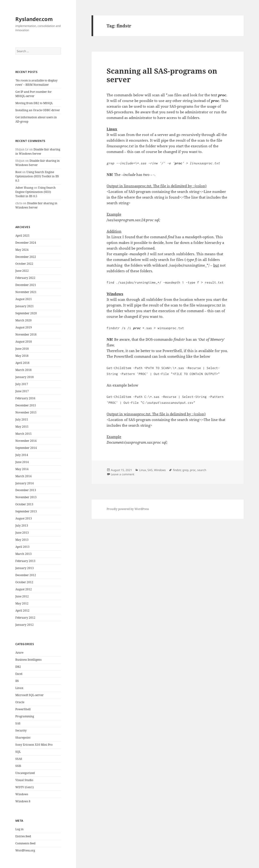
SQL (18, 752)
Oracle (20, 702)
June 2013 (22, 533)
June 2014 (22, 462)
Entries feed (23, 836)
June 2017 (22, 391)
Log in (19, 829)
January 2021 (25, 306)
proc (193, 470)
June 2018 (22, 349)
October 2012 (24, 582)
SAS (18, 723)
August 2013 (24, 518)
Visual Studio (24, 780)
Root (18, 172)
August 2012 (24, 589)
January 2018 (25, 377)
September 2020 (26, 313)
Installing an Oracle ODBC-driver (38, 110)
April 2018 (22, 363)
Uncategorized (25, 773)
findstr (177, 470)
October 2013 (24, 504)
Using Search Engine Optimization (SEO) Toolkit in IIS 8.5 (37, 176)
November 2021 (26, 292)
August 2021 (24, 299)
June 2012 (22, 596)
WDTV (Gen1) (25, 787)
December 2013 (26, 490)
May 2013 (22, 540)
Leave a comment (123, 474)
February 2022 (25, 278)
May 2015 (22, 427)
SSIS (18, 766)
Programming (25, 716)
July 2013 (22, 525)
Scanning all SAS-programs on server (162, 75)
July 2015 (22, 419)
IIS (17, 681)
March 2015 (23, 434)
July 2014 (22, 455)
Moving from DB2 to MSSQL (34, 103)
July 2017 (22, 384)
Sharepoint (23, 738)
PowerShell (23, 709)
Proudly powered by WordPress (128, 509)
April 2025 (22, 236)
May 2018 (22, 356)
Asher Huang (24, 188)
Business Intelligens (28, 660)
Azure (19, 653)
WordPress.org (25, 850)
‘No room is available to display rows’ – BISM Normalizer (36, 83)
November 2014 (26, 441)
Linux (19, 688)
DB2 (18, 667)
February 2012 (25, 618)
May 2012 (22, 603)
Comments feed (25, 843)
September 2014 (26, 448)
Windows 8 (23, 801)
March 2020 (23, 320)
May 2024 (22, 250)
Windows (22, 794)
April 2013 (22, 547)
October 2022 (24, 264)
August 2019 (24, 327)
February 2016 (25, 398)
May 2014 (22, 469)
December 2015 (26, 405)
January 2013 (25, 568)
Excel (19, 674)
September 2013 (26, 511)
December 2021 (26, 285)
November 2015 (26, 412)
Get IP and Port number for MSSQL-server (33, 94)
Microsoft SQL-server (29, 695)
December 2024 (26, 243)
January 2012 (25, 625)
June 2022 (22, 271)
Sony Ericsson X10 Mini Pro (34, 745)
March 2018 (23, 370)
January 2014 (25, 483)
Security (21, 730)
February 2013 (25, 561)
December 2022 (26, 257)
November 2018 (26, 334)
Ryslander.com (34, 19)
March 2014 (23, 476)
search (202, 470)
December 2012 (26, 575)
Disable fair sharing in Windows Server (38, 151)
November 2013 (26, 497)
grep (185, 470)
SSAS (19, 759)
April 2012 (22, 611)
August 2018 (24, 342)
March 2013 (23, 554)
